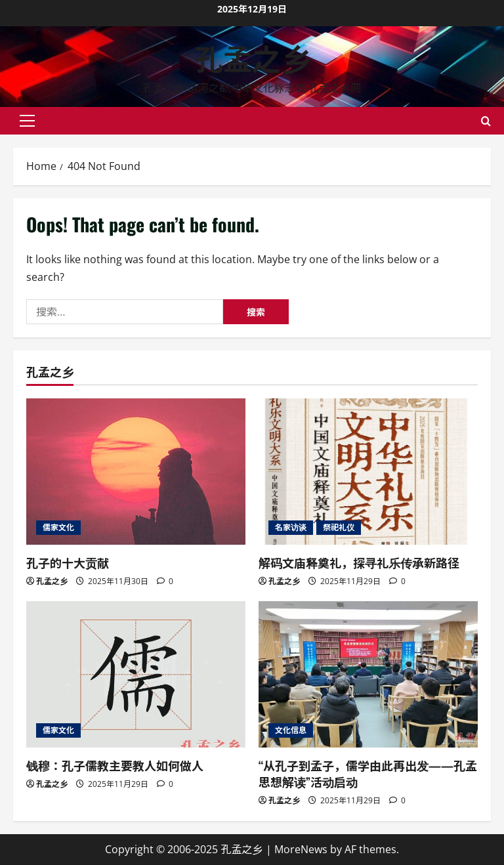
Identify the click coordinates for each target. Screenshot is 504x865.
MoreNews (301, 849)
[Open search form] (486, 121)
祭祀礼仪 (339, 527)
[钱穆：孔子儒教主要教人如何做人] (136, 674)
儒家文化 (58, 527)
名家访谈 (291, 527)
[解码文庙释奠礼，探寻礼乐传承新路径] (368, 472)
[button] (27, 121)
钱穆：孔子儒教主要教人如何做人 (115, 765)
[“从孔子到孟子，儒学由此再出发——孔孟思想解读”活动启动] (368, 674)
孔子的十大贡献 (68, 562)
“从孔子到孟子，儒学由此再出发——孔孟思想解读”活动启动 (368, 773)
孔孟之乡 (252, 57)
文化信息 (291, 730)
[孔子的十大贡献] (136, 472)
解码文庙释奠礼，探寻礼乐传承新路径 (359, 562)
